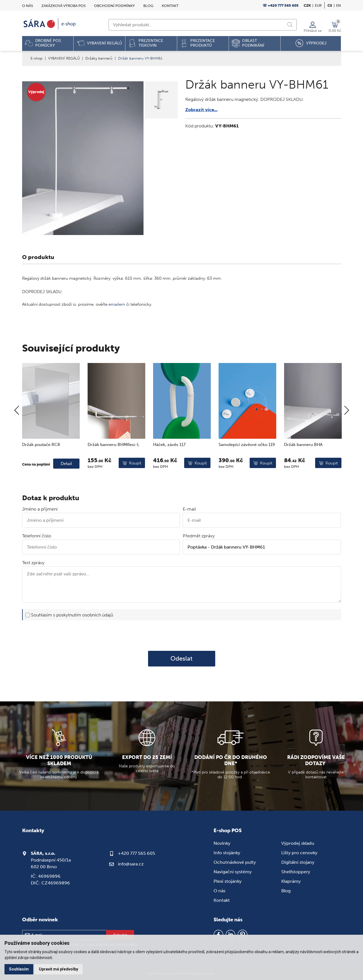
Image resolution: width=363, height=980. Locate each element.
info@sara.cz (131, 864)
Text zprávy (33, 563)
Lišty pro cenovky (299, 853)
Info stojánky (227, 853)
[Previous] (17, 430)
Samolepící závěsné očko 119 (247, 464)
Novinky (222, 843)
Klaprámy (291, 881)
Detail (66, 483)
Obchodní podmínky (114, 6)
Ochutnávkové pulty (235, 862)
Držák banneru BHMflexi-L (113, 464)
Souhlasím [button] (19, 969)
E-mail (189, 509)
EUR (318, 5)
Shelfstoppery (296, 872)
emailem (117, 304)
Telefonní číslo (37, 536)
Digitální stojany (298, 862)
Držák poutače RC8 (41, 464)
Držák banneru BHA (303, 464)
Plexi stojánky (228, 881)
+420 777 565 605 (136, 853)
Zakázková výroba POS (64, 6)
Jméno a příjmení (40, 509)
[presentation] (182, 635)
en (339, 5)
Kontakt (170, 6)
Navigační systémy (233, 872)
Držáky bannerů (99, 58)
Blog (148, 6)
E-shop (37, 58)
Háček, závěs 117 (169, 464)
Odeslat (181, 659)
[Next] (347, 430)
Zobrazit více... (201, 110)
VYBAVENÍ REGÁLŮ (64, 58)
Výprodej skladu (298, 843)
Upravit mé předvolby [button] (58, 969)
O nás (28, 6)
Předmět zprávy (199, 536)
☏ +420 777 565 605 (281, 5)
